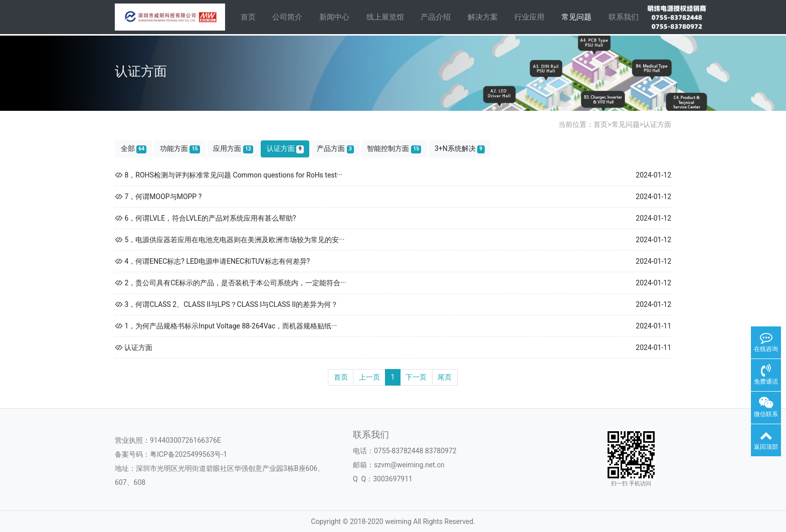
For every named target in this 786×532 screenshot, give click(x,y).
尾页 (445, 377)
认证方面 (657, 124)
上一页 (369, 377)
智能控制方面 (394, 149)
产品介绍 (436, 17)
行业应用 (529, 17)
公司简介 (287, 17)
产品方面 (335, 149)
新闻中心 (334, 17)
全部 (134, 149)
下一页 (416, 377)
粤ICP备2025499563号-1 (188, 454)
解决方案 (483, 17)
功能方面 (180, 149)
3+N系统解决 (460, 149)
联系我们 (624, 17)
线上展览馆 (385, 17)
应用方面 (233, 149)
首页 (248, 17)
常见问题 (576, 17)
